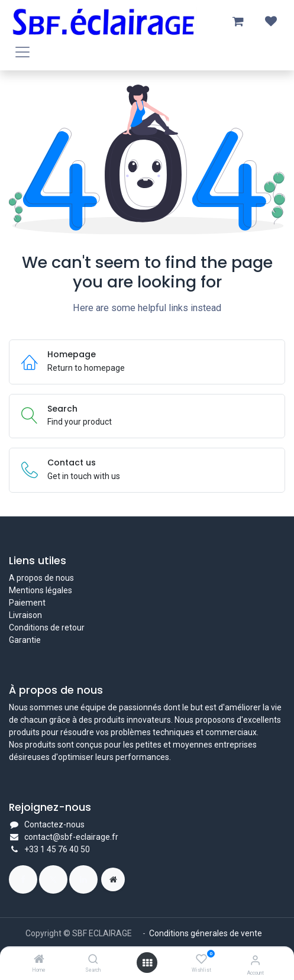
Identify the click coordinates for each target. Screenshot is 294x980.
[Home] (39, 960)
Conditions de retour (47, 628)
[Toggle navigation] (22, 52)
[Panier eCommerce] (238, 21)
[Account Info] (255, 960)
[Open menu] (147, 963)
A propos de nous (41, 578)
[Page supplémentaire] (113, 879)
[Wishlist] (201, 959)
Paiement (27, 603)
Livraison (25, 615)
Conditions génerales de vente (206, 933)
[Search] (93, 960)
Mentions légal (36, 590)
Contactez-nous (54, 824)
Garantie (25, 640)
